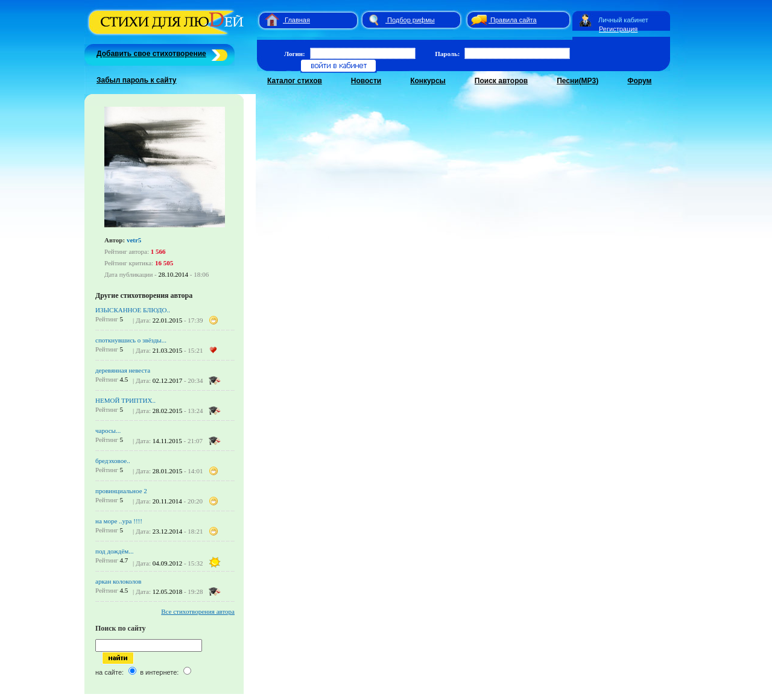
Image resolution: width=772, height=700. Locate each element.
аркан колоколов (119, 581)
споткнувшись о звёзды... (131, 340)
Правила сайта (514, 20)
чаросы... (108, 430)
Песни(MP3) (577, 81)
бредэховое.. (113, 461)
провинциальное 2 (121, 491)
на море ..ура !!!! (119, 521)
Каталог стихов (295, 81)
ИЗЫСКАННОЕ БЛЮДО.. (133, 310)
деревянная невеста (123, 370)
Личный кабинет (623, 20)
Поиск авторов (501, 81)
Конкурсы (428, 81)
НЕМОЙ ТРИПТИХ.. (125, 400)
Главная (297, 20)
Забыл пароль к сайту (137, 80)
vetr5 (134, 240)
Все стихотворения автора (198, 611)
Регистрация (618, 29)
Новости (366, 81)
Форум (639, 81)
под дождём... (115, 551)
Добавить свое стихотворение (151, 54)
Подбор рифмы (411, 20)
